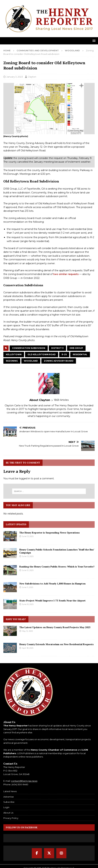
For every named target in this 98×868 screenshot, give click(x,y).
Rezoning (12, 361)
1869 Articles (61, 400)
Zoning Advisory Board (59, 361)
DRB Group (76, 348)
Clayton (32, 77)
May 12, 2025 (27, 631)
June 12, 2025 (28, 570)
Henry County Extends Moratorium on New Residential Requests (56, 644)
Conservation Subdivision (29, 348)
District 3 (57, 348)
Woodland (31, 361)
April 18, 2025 (28, 648)
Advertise (9, 797)
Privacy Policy (11, 818)
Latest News (10, 791)
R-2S (64, 354)
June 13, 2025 (28, 536)
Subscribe (9, 802)
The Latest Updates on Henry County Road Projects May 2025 (55, 627)
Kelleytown (14, 354)
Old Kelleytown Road (42, 354)
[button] (93, 41)
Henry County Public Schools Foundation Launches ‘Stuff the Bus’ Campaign (57, 551)
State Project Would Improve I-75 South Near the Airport (52, 601)
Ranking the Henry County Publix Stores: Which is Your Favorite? (57, 567)
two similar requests (66, 274)
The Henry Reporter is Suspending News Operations (50, 533)
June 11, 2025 (28, 587)
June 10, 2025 (28, 604)
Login (6, 807)
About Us (8, 813)
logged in (25, 478)
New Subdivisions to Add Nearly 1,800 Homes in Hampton (52, 584)
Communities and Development (38, 50)
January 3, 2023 (15, 77)
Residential (80, 354)
